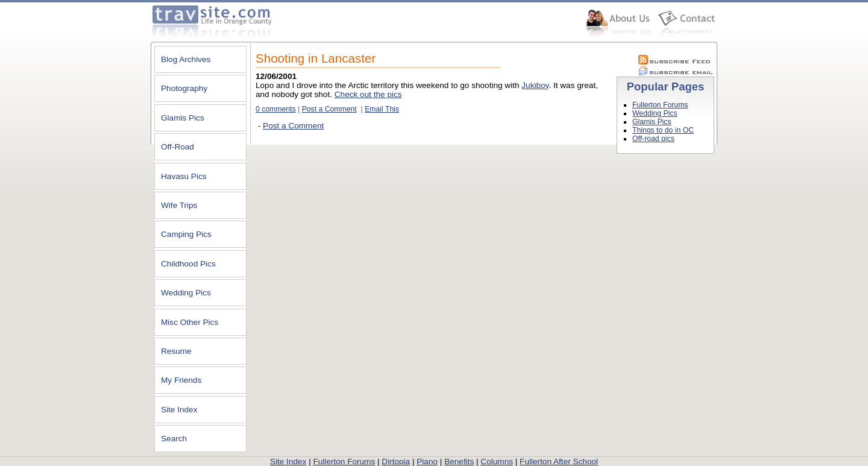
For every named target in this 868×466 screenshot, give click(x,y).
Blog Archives (186, 59)
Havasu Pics (184, 176)
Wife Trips (179, 205)
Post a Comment (329, 109)
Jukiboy (535, 85)
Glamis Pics (183, 118)
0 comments (276, 109)
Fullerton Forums (660, 105)
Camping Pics (186, 234)
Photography (184, 88)
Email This (382, 109)
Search (174, 439)
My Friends (181, 380)
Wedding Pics (186, 293)
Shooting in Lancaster (316, 58)
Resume (176, 351)
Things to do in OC (663, 130)
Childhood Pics (188, 264)
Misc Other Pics (190, 322)
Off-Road (178, 147)
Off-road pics (653, 139)
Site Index (179, 410)
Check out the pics (368, 94)
